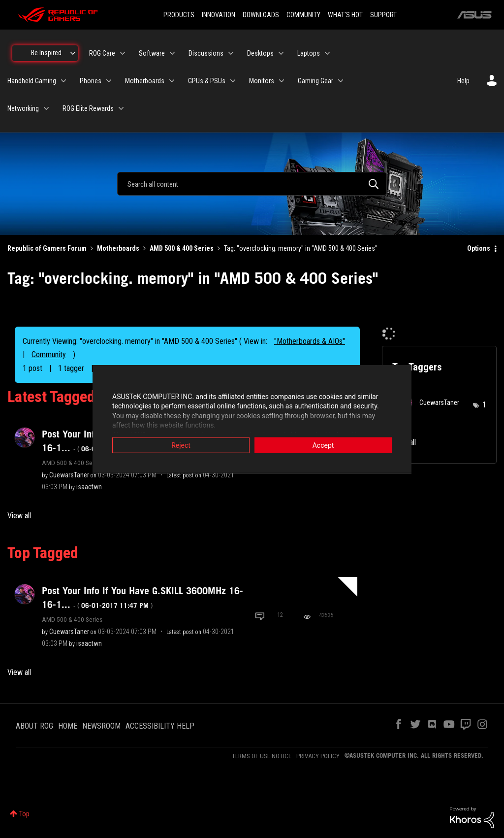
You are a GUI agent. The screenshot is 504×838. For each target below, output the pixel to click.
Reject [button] (181, 445)
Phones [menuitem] (91, 81)
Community (49, 354)
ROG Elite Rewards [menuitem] (88, 108)
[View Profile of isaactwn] (89, 487)
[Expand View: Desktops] (281, 53)
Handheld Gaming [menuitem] (32, 81)
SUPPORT (383, 15)
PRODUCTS (179, 15)
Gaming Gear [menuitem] (315, 81)
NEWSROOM (101, 726)
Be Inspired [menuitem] (46, 53)
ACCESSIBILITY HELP (160, 726)
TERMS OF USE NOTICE (262, 756)
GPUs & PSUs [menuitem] (207, 81)
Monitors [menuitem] (262, 81)
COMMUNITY (303, 15)
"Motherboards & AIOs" (310, 341)
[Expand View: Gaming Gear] (341, 81)
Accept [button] (323, 445)
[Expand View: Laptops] (327, 53)
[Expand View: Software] (172, 53)
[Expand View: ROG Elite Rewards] (121, 108)
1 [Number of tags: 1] (484, 405)
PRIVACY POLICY (318, 756)
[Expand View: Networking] (46, 108)
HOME (68, 726)
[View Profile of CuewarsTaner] (69, 475)
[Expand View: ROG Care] (123, 53)
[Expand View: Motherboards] (172, 81)
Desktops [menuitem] (260, 53)
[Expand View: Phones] (109, 81)
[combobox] (252, 184)
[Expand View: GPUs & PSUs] (233, 81)
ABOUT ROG (34, 726)
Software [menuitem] (152, 53)
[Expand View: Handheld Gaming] (63, 81)
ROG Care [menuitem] (102, 53)
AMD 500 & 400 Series (182, 248)
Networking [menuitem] (23, 108)
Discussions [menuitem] (206, 53)
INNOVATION (219, 15)
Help (463, 81)
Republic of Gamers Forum (47, 248)
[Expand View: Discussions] (231, 53)
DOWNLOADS (261, 15)
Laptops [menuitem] (309, 53)
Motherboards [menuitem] (145, 81)
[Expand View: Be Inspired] (73, 53)
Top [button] (24, 814)
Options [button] (479, 248)
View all (19, 516)
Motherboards (118, 248)
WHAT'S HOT (345, 15)
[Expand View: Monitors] (282, 81)
